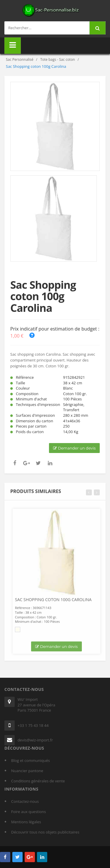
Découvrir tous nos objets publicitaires (45, 832)
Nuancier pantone (27, 771)
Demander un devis (74, 448)
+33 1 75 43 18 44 (33, 725)
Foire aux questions (29, 812)
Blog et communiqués (31, 760)
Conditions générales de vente (38, 781)
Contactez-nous (25, 801)
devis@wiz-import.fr (35, 740)
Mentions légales (26, 822)
